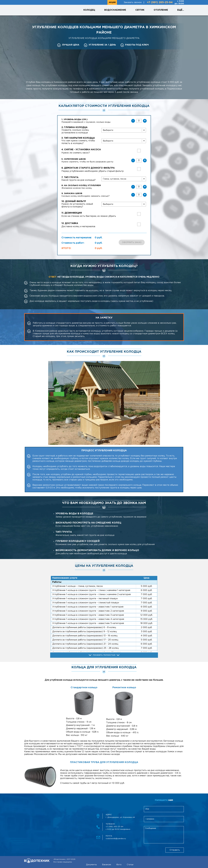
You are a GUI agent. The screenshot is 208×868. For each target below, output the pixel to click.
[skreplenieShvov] (139, 160)
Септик (140, 10)
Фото (119, 865)
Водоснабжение (115, 10)
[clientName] (164, 809)
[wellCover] (124, 141)
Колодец (89, 10)
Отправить (175, 850)
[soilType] (124, 179)
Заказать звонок (133, 2)
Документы (91, 865)
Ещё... (181, 10)
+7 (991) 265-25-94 (160, 2)
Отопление (161, 10)
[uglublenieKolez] (139, 187)
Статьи (130, 865)
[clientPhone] (164, 819)
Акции (112, 2)
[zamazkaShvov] (139, 195)
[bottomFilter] (124, 204)
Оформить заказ (132, 242)
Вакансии (107, 865)
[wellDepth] (124, 130)
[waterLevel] (139, 121)
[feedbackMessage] (164, 835)
